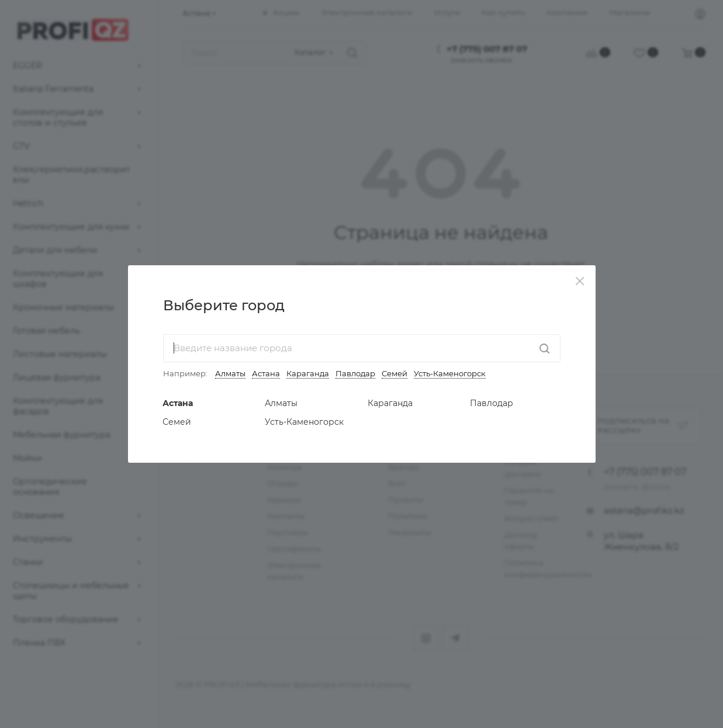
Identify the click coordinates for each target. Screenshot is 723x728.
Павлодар (355, 373)
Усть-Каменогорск (450, 373)
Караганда (308, 373)
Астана (266, 373)
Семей (395, 373)
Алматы (230, 373)
